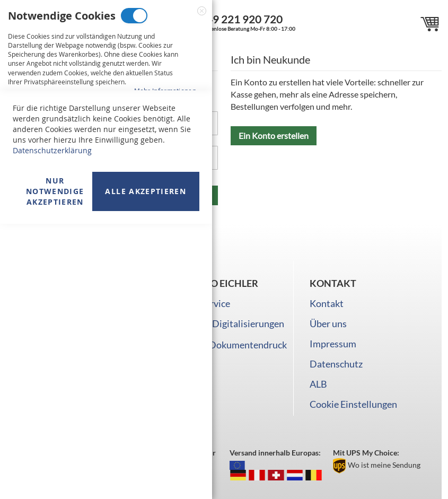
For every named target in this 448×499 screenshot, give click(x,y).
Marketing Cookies (125, 135)
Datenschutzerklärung (52, 426)
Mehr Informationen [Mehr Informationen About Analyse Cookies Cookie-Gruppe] (165, 320)
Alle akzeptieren (146, 466)
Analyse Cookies (111, 254)
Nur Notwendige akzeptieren (55, 466)
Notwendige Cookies (134, 16)
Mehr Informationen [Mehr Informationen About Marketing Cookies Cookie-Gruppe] (165, 210)
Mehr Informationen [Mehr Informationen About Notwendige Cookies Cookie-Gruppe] (165, 91)
